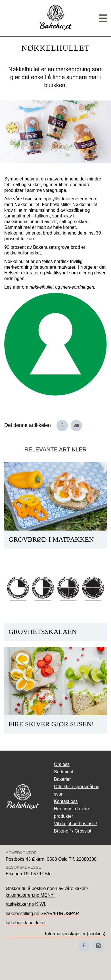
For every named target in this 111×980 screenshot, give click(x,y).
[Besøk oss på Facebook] (84, 946)
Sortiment (64, 772)
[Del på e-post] (76, 426)
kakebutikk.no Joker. (26, 923)
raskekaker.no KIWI (25, 904)
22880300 (86, 859)
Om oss (62, 764)
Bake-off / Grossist (73, 831)
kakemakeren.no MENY (30, 895)
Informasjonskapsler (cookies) (75, 934)
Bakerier (62, 779)
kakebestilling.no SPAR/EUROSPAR (42, 914)
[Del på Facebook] (62, 426)
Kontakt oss (66, 801)
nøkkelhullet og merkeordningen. (62, 287)
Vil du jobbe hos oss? (76, 824)
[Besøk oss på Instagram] (98, 946)
